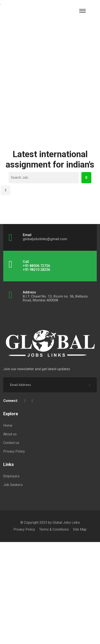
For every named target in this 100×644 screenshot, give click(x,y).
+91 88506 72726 (36, 266)
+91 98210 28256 (36, 270)
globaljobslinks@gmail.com (45, 239)
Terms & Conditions (54, 529)
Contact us (11, 443)
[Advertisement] (50, 84)
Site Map (80, 529)
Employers (11, 476)
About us (10, 434)
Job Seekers (13, 485)
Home (8, 425)
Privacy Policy (14, 451)
